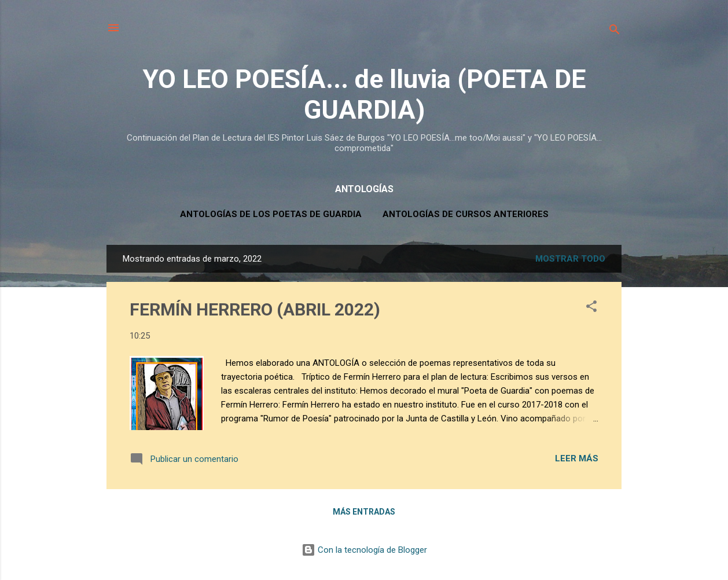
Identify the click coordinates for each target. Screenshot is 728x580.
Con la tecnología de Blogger (364, 550)
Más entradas (364, 512)
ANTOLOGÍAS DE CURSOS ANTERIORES (466, 214)
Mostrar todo (570, 259)
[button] (591, 308)
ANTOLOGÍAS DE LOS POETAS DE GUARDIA (271, 214)
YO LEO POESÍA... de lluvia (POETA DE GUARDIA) (364, 94)
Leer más (577, 458)
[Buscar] (615, 32)
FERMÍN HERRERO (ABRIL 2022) (255, 309)
